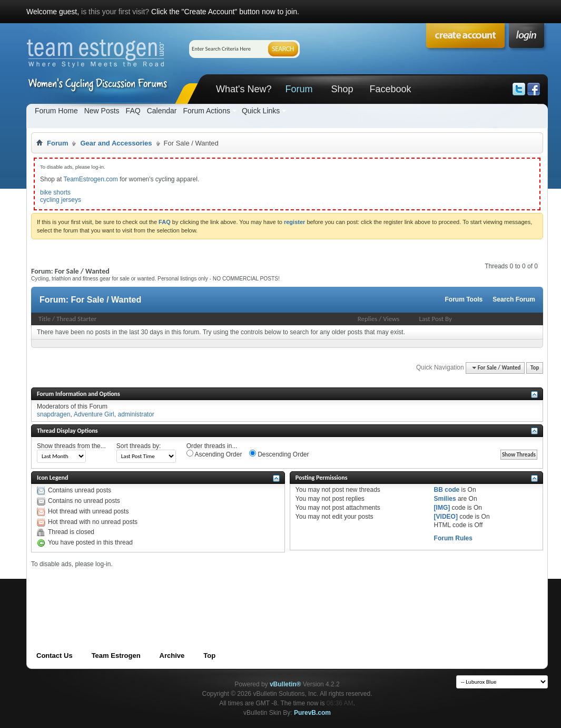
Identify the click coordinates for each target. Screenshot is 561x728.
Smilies (445, 499)
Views (391, 319)
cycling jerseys (61, 200)
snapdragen (53, 414)
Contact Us (55, 656)
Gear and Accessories (116, 143)
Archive (172, 656)
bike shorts (55, 192)
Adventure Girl (94, 414)
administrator (136, 414)
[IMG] (442, 508)
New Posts (102, 111)
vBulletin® (286, 684)
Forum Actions (206, 111)
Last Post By (436, 319)
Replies (368, 319)
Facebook (390, 89)
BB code (447, 490)
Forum (299, 89)
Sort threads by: (139, 446)
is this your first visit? (115, 12)
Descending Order (279, 454)
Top (535, 368)
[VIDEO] (446, 517)
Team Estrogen (116, 656)
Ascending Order (214, 454)
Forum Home (56, 111)
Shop (342, 89)
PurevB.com (312, 713)
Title (45, 319)
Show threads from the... (71, 446)
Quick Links (261, 111)
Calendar (162, 111)
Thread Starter (76, 319)
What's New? (244, 89)
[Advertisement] (223, 592)
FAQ (133, 111)
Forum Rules (453, 538)
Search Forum (514, 299)
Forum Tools (464, 299)
